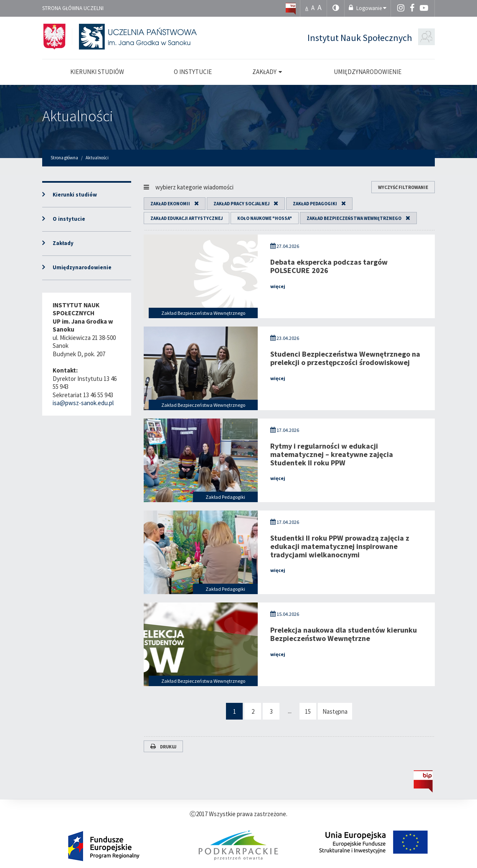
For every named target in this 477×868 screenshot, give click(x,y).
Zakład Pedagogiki (315, 204)
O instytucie (69, 219)
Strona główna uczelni (73, 8)
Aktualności (78, 116)
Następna (335, 711)
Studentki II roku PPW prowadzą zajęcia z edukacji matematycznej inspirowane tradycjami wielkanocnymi (340, 546)
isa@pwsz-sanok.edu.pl (83, 403)
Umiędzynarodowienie (82, 267)
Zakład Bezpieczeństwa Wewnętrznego (354, 218)
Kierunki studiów (75, 195)
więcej (278, 286)
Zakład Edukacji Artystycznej (186, 218)
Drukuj (163, 747)
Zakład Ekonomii (170, 204)
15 (308, 711)
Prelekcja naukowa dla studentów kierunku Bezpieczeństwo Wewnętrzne (344, 634)
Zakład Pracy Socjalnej (241, 204)
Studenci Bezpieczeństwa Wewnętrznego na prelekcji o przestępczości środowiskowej (345, 358)
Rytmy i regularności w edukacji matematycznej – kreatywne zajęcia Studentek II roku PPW (332, 454)
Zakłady (63, 243)
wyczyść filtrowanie (403, 187)
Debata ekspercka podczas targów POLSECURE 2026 (329, 266)
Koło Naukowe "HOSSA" (265, 218)
